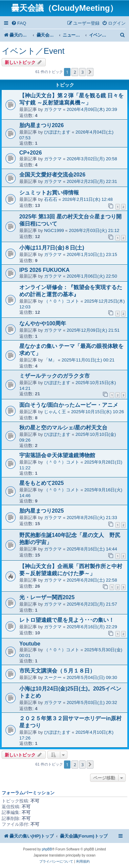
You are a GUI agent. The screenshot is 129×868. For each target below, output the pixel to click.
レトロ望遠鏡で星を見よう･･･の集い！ (67, 620)
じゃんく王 (55, 412)
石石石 (51, 199)
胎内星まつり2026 (41, 125)
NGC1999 (54, 230)
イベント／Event (33, 51)
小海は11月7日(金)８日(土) (52, 248)
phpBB (47, 849)
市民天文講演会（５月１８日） (57, 671)
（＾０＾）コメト (62, 301)
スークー (53, 677)
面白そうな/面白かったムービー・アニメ (69, 405)
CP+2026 (30, 153)
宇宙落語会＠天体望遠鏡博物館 (57, 455)
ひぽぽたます (57, 132)
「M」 (50, 360)
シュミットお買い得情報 (49, 193)
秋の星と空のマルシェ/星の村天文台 (63, 428)
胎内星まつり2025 (41, 511)
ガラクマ (53, 109)
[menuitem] (19, 23)
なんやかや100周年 (43, 323)
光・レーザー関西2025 (47, 597)
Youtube (30, 644)
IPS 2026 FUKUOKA (45, 270)
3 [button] (82, 72)
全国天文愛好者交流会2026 (52, 175)
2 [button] (75, 72)
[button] (90, 72)
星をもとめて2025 (41, 483)
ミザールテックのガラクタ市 (55, 376)
